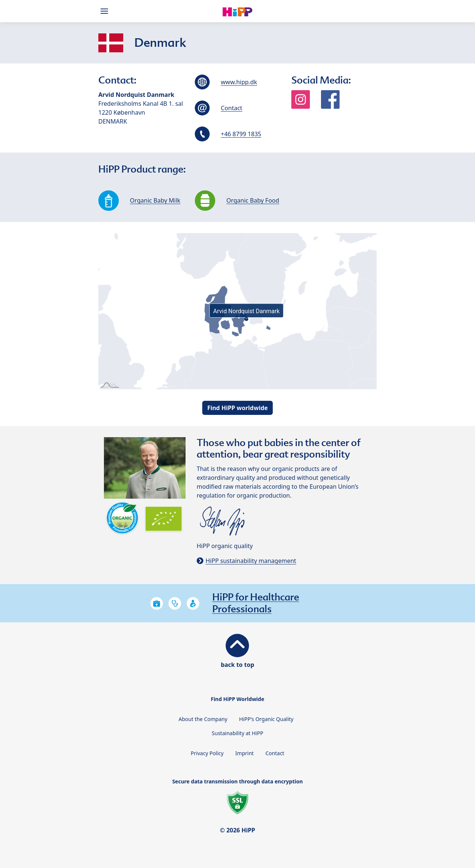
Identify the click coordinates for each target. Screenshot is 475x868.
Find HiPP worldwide (237, 408)
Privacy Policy (207, 753)
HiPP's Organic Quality (266, 719)
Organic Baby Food (253, 200)
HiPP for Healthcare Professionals (256, 603)
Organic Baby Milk (155, 200)
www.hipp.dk (239, 82)
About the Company (203, 719)
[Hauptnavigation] (106, 11)
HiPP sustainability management (251, 561)
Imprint (245, 753)
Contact (232, 108)
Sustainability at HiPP (238, 733)
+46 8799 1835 (241, 134)
